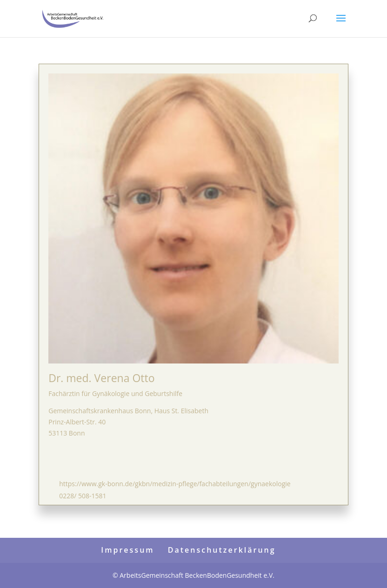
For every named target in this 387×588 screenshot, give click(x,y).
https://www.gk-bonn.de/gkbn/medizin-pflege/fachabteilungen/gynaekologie (175, 484)
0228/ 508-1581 (83, 496)
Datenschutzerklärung (222, 550)
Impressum (127, 550)
